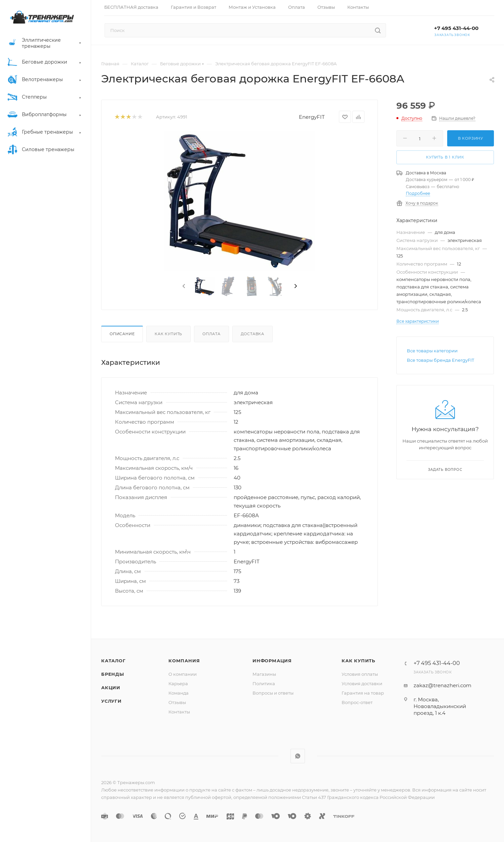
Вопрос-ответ (357, 702)
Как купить (168, 334)
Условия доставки (362, 683)
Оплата (211, 334)
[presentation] (183, 286)
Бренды (113, 674)
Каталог (113, 661)
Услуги (111, 701)
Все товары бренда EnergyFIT (440, 360)
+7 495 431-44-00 (456, 28)
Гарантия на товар (363, 693)
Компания (184, 661)
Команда (179, 693)
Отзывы (177, 702)
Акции (111, 688)
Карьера (178, 683)
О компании (183, 674)
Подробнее (418, 193)
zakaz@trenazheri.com (442, 685)
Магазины (264, 674)
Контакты (179, 712)
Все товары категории (432, 351)
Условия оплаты (360, 674)
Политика (264, 683)
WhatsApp (298, 756)
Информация (272, 661)
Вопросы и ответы (273, 693)
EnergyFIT (312, 117)
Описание (122, 334)
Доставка (253, 334)
